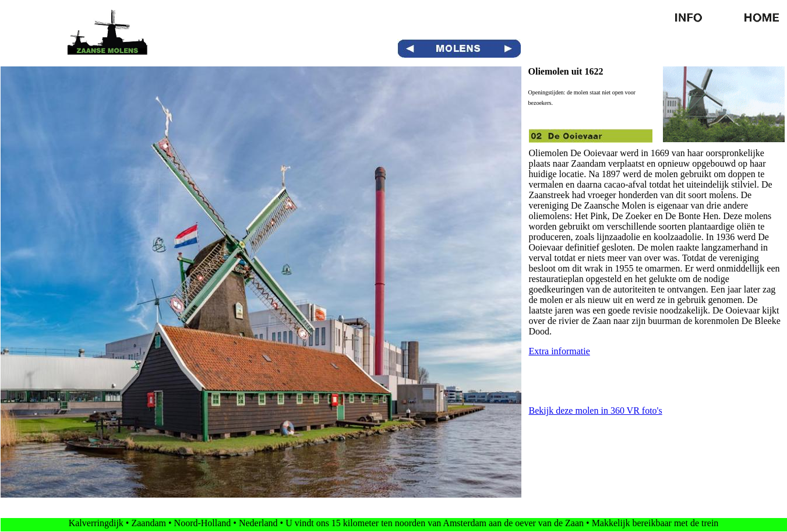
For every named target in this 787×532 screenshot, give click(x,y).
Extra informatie (560, 351)
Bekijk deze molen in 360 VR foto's (596, 411)
